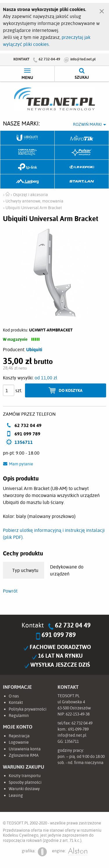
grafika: (34, 852)
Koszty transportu (25, 776)
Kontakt (21, 59)
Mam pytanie (21, 464)
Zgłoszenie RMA (24, 755)
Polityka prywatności (28, 709)
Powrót (10, 591)
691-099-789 (78, 729)
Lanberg (27, 182)
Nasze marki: (21, 123)
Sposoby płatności (25, 782)
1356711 (24, 442)
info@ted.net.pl (83, 59)
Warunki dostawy (24, 789)
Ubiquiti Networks (27, 138)
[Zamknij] (102, 10)
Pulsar (82, 153)
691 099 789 (59, 635)
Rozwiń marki (87, 124)
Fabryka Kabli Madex (27, 153)
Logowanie (19, 742)
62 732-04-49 (49, 59)
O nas (14, 696)
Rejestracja (19, 736)
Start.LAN (82, 182)
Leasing (16, 795)
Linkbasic (82, 167)
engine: (70, 852)
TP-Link (27, 167)
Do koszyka (71, 390)
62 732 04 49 (73, 625)
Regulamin (19, 715)
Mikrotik (82, 138)
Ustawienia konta (25, 749)
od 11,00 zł (46, 378)
